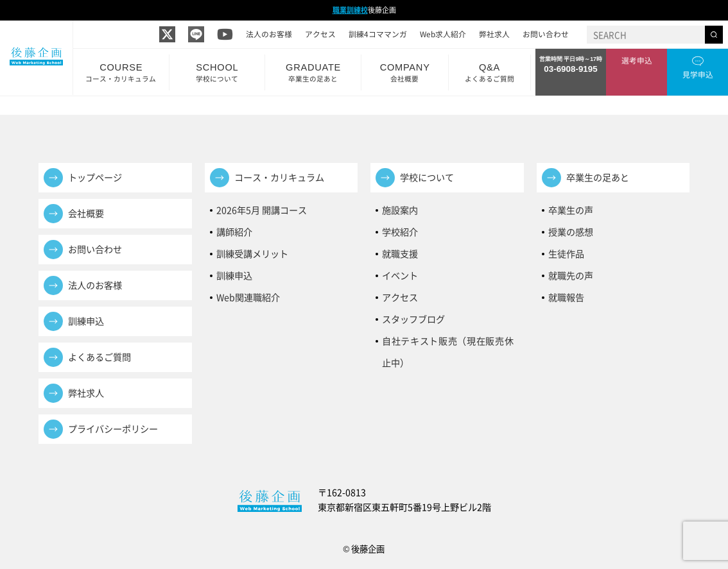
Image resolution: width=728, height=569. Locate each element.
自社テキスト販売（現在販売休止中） (448, 343)
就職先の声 (571, 276)
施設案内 (400, 210)
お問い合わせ (546, 34)
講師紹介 (234, 232)
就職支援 (400, 254)
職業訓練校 (350, 10)
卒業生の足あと (598, 177)
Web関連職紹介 (248, 297)
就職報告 (566, 297)
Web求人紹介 (443, 34)
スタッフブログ (413, 319)
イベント (400, 276)
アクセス (320, 34)
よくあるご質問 (100, 357)
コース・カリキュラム (279, 177)
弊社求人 (494, 34)
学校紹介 (400, 232)
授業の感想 (571, 232)
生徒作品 (566, 254)
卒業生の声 (571, 210)
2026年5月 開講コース (262, 210)
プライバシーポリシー (113, 429)
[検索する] (714, 35)
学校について (427, 177)
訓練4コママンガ (378, 34)
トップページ (95, 177)
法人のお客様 (269, 34)
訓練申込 (86, 321)
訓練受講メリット (257, 254)
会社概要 (86, 213)
